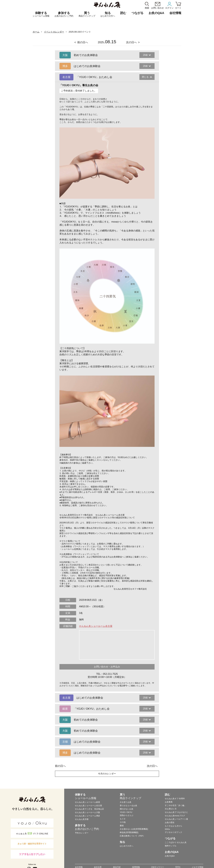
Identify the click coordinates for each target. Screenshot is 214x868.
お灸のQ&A (156, 13)
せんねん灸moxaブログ (175, 816)
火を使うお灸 (126, 802)
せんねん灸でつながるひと (176, 812)
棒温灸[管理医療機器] (129, 832)
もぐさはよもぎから (174, 826)
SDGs (167, 829)
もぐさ (123, 819)
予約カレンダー (82, 833)
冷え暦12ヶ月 (171, 809)
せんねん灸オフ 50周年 (175, 799)
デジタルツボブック (174, 832)
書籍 (122, 826)
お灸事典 (169, 802)
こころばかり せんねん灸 (176, 842)
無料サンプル (171, 846)
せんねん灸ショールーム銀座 (87, 802)
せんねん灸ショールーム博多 (87, 816)
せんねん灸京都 (82, 819)
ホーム (36, 32)
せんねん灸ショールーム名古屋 (96, 626)
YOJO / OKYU (126, 812)
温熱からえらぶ (127, 815)
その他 (123, 822)
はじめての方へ (127, 846)
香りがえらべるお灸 (128, 806)
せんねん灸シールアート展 (176, 819)
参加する (64, 14)
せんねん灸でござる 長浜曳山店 (89, 809)
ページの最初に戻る (207, 861)
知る (108, 14)
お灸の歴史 (170, 822)
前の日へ (83, 42)
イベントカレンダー (54, 32)
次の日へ (131, 42)
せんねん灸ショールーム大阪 (87, 812)
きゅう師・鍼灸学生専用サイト (32, 844)
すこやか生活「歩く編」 (175, 805)
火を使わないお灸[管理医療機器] (134, 829)
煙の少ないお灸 (127, 809)
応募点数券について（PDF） (132, 836)
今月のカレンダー (107, 774)
